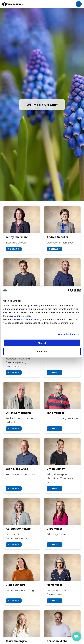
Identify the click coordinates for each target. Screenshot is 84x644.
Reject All (42, 351)
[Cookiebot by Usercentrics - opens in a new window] (68, 291)
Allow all (42, 343)
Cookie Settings (67, 334)
